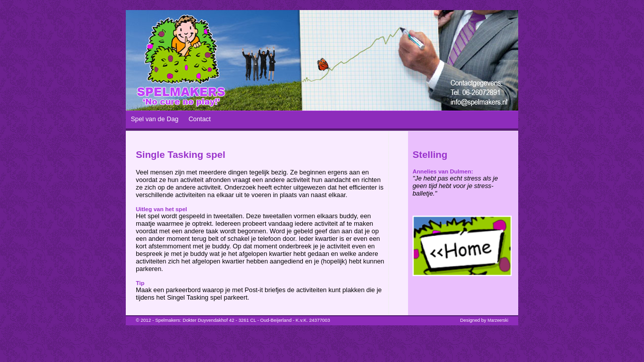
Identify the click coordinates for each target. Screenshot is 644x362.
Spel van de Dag (155, 119)
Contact (200, 119)
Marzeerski (498, 320)
